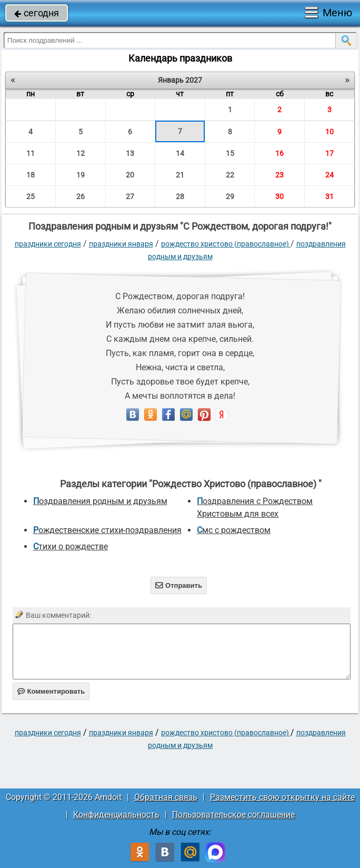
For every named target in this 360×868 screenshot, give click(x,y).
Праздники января (121, 244)
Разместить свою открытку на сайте (282, 797)
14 (180, 153)
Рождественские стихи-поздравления (107, 530)
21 (180, 175)
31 (329, 196)
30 (279, 196)
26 (81, 196)
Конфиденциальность (116, 815)
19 (81, 175)
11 (31, 153)
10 (329, 132)
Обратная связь (166, 797)
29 (230, 196)
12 (81, 153)
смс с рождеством (234, 530)
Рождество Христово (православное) (226, 244)
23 (279, 175)
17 (329, 153)
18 (31, 175)
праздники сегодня (48, 244)
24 (329, 175)
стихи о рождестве (71, 546)
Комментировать (51, 691)
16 (279, 153)
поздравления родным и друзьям (100, 501)
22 (230, 175)
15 (230, 153)
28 (180, 196)
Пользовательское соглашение (233, 815)
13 (130, 153)
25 (31, 196)
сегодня (37, 13)
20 (130, 175)
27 (130, 196)
